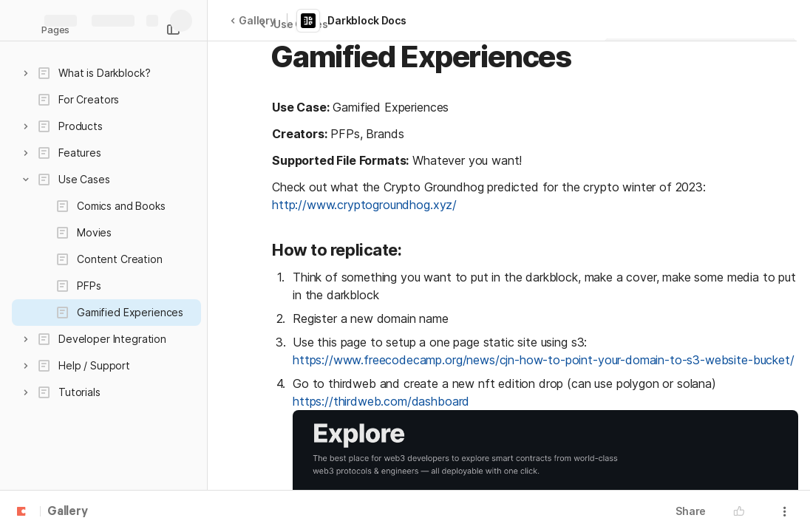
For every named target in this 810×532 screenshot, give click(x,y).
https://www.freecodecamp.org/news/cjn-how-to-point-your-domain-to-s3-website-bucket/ (544, 360)
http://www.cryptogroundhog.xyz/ (364, 205)
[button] (26, 73)
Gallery (253, 20)
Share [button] (691, 511)
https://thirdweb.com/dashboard (381, 401)
